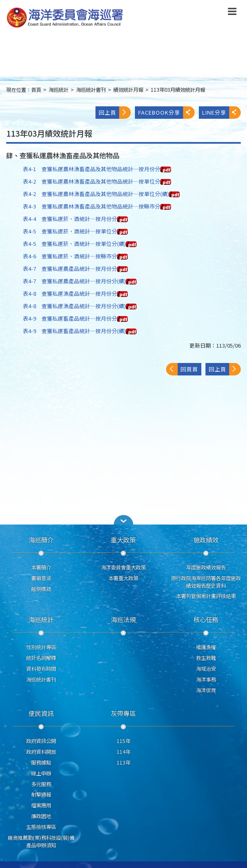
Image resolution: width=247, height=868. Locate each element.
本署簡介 (41, 567)
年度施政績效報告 (206, 567)
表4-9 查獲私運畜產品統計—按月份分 (75, 318)
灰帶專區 (123, 713)
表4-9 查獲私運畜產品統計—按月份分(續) (80, 331)
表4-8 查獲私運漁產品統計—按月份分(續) (80, 306)
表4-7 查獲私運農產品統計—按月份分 (75, 268)
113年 (124, 763)
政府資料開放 (41, 752)
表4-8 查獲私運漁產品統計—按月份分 (75, 293)
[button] (124, 520)
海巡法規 (123, 619)
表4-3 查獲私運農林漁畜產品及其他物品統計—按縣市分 (97, 206)
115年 (124, 741)
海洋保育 (206, 690)
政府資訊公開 (41, 741)
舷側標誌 (41, 589)
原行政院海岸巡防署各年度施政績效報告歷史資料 (206, 582)
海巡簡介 (41, 539)
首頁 (36, 90)
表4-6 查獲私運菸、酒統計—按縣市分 (75, 256)
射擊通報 (41, 794)
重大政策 (123, 539)
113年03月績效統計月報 (178, 90)
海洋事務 (206, 679)
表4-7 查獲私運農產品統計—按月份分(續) (80, 281)
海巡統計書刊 (91, 90)
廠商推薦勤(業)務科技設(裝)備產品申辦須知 (41, 841)
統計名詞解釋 (41, 658)
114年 (124, 752)
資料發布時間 (41, 669)
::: (1, 93)
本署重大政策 (123, 578)
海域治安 (206, 669)
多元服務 (41, 784)
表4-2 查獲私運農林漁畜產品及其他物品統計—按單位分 (97, 181)
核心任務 (206, 619)
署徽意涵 (41, 578)
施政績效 (206, 539)
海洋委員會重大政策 (123, 567)
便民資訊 (41, 713)
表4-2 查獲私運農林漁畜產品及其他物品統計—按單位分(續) (101, 194)
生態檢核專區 (41, 827)
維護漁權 (206, 647)
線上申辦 (41, 773)
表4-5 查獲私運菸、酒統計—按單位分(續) (80, 244)
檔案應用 (41, 805)
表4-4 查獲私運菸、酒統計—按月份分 (75, 219)
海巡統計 (59, 90)
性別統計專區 (41, 647)
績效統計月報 (128, 90)
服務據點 (41, 763)
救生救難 (206, 658)
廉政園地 (41, 816)
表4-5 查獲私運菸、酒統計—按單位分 (75, 231)
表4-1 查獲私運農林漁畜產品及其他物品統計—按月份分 (97, 169)
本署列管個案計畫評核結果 (206, 596)
